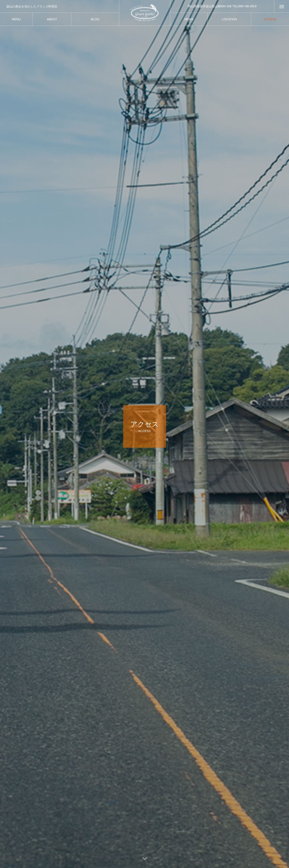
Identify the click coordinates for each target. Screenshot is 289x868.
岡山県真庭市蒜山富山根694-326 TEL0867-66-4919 (222, 6)
